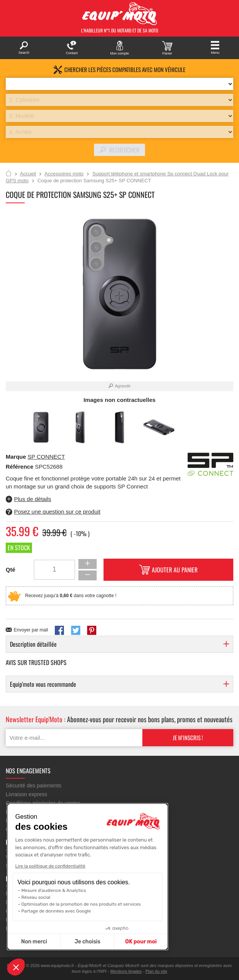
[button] (16, 967)
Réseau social (36, 897)
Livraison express (26, 794)
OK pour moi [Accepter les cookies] (141, 942)
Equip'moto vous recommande (43, 684)
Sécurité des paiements (33, 786)
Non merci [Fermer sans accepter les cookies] (34, 942)
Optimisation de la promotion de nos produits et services (81, 904)
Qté (10, 570)
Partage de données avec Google (56, 911)
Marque (16, 457)
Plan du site (156, 971)
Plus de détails (33, 499)
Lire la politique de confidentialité (50, 866)
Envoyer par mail (31, 630)
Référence (20, 467)
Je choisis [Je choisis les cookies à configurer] (88, 942)
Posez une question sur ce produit (57, 512)
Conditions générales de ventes (43, 803)
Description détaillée (33, 644)
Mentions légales (126, 971)
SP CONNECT (46, 457)
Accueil (9, 174)
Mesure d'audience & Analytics (54, 890)
